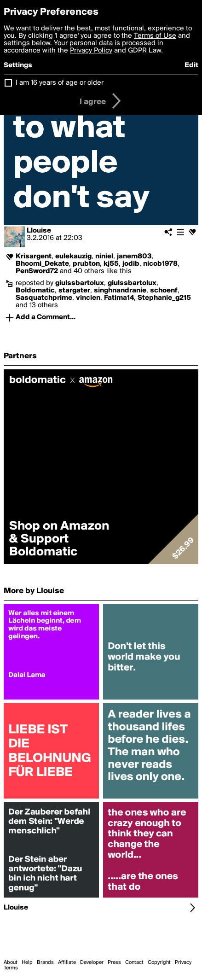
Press (114, 962)
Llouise (39, 231)
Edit (191, 65)
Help (27, 962)
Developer (92, 962)
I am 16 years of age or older (60, 83)
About (11, 962)
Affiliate (67, 962)
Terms (11, 968)
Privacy (183, 962)
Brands (45, 962)
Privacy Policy (91, 51)
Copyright (159, 962)
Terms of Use (155, 36)
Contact (134, 962)
